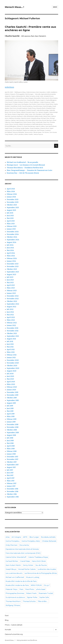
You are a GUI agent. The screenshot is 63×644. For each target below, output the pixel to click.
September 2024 (13, 240)
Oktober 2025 (12, 205)
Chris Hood (8, 102)
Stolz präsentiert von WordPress (27, 640)
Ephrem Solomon (10, 110)
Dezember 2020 (13, 360)
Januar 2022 (11, 325)
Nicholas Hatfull (30, 120)
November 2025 (13, 202)
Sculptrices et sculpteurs (15, 597)
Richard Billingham (11, 126)
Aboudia (38, 94)
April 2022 (11, 317)
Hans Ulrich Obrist (39, 561)
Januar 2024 (11, 261)
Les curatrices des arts (14, 573)
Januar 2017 (11, 486)
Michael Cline (45, 118)
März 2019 (11, 416)
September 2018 (13, 432)
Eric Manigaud (21, 110)
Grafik (48, 92)
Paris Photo (30, 589)
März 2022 (11, 320)
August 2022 (11, 307)
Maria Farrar (47, 116)
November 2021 (13, 331)
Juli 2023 (10, 277)
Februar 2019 (12, 419)
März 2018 (11, 449)
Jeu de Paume (41, 565)
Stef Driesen (41, 130)
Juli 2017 (10, 470)
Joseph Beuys (11, 569)
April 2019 (11, 414)
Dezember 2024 (13, 232)
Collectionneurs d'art (32, 92)
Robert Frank (31, 593)
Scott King (17, 128)
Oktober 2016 (12, 494)
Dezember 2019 (12, 392)
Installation (54, 92)
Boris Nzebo (54, 98)
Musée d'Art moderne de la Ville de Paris (21, 581)
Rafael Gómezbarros (25, 124)
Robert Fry (20, 126)
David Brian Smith (16, 106)
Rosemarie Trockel (46, 593)
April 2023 (11, 285)
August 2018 (11, 435)
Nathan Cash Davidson (18, 120)
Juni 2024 (10, 248)
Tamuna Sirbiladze (18, 132)
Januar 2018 (11, 454)
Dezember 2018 (13, 424)
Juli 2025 (10, 213)
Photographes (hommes (15, 593)
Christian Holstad (17, 102)
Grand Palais (25, 561)
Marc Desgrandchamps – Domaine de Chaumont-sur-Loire (29, 170)
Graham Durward (26, 112)
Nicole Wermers (47, 120)
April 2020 (11, 382)
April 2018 (11, 446)
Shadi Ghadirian (35, 128)
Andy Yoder (40, 96)
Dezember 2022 (13, 296)
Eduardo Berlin (41, 108)
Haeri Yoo (35, 112)
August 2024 (11, 242)
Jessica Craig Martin (18, 114)
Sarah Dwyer (9, 128)
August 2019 (11, 403)
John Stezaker (37, 114)
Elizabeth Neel (51, 108)
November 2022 (13, 299)
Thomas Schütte (29, 601)
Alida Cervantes (31, 96)
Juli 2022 (10, 309)
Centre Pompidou (13, 541)
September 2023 (13, 272)
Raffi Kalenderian (38, 124)
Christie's (26, 102)
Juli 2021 (10, 341)
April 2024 (11, 253)
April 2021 (11, 349)
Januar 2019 (11, 422)
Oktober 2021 (12, 333)
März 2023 (11, 288)
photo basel (41, 589)
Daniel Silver (49, 104)
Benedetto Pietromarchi (42, 98)
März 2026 (11, 191)
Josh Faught (46, 114)
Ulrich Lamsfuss (19, 134)
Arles (8, 537)
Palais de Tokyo (11, 589)
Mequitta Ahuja (36, 118)
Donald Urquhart (22, 108)
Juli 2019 (10, 406)
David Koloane (38, 106)
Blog (24, 92)
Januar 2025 (11, 229)
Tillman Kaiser (37, 132)
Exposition (43, 92)
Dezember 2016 (12, 489)
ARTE (25, 537)
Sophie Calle (44, 597)
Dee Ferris (13, 108)
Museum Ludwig (33, 577)
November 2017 (12, 459)
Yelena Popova (38, 134)
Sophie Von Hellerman (29, 130)
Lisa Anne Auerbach (17, 116)
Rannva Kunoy (48, 124)
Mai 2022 (10, 315)
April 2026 (11, 189)
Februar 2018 (12, 451)
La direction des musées (47, 569)
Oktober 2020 (12, 366)
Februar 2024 (12, 258)
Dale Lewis (17, 104)
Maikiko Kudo (38, 116)
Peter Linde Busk (37, 122)
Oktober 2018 (12, 430)
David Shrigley (47, 106)
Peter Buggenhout (17, 122)
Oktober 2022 (12, 301)
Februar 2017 (12, 483)
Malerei (7, 94)
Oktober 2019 (12, 398)
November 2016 (13, 491)
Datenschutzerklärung (14, 634)
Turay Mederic (9, 134)
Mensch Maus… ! (14, 7)
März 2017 (11, 481)
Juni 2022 (10, 312)
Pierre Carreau (14, 124)
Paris (21, 589)
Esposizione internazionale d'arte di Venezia (22, 549)
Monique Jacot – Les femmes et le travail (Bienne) (26, 165)
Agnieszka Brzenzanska (48, 94)
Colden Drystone (45, 102)
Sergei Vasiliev (25, 128)
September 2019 (13, 400)
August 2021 (11, 339)
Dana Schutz (41, 104)
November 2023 (13, 266)
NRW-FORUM (36, 585)
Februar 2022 (12, 323)
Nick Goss (38, 120)
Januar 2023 (11, 293)
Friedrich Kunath (31, 110)
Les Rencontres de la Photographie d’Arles (41, 573)
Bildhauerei (18, 92)
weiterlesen (9, 87)
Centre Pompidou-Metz (31, 541)
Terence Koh (29, 132)
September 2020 (13, 368)
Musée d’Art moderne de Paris (17, 585)
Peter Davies (27, 122)
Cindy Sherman (11, 545)
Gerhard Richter (12, 561)
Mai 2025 (10, 218)
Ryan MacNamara (30, 126)
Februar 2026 (12, 194)
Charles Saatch (40, 100)
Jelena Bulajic (54, 112)
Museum (13, 94)
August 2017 (11, 467)
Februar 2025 (12, 226)
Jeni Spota (8, 114)
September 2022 (13, 304)
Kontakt (8, 630)
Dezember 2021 (12, 328)
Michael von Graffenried (15, 577)
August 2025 (11, 210)
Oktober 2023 (12, 269)
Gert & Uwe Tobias (14, 112)
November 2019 (13, 395)
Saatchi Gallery (40, 126)
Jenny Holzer (28, 565)
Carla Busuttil (9, 100)
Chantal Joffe (31, 100)
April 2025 (11, 221)
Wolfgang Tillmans (13, 605)
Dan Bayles (25, 104)
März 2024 (11, 256)
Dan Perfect (33, 104)
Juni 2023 (10, 280)
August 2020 (12, 371)
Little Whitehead (28, 116)
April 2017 (11, 478)
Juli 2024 (10, 245)
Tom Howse (53, 132)
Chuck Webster (34, 102)
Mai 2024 (10, 250)
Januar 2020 (11, 390)
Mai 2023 (10, 282)
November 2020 (13, 363)
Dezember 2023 (13, 264)
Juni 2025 (10, 216)
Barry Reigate (29, 98)
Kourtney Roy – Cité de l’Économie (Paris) (23, 173)
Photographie (20, 94)
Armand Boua (20, 98)
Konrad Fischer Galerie (27, 569)
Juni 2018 (10, 441)
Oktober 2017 (12, 462)
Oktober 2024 (12, 237)
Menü (55, 7)
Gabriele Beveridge (43, 110)
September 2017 (13, 465)
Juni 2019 (10, 408)
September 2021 (13, 336)
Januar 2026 (11, 197)
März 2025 (11, 224)
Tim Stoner (46, 132)
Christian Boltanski (49, 541)
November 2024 (13, 234)
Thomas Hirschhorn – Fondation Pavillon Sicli (25, 168)
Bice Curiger (34, 537)
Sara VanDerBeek (51, 126)
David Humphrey (27, 106)
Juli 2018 (10, 438)
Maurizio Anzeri (26, 118)
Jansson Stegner (44, 112)
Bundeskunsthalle (48, 537)
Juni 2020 (10, 376)
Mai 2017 (10, 475)
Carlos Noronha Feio (20, 100)
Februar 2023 (12, 291)
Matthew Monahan (15, 118)
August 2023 (11, 274)
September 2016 (13, 497)
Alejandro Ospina (10, 96)
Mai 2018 (10, 443)
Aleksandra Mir (21, 96)
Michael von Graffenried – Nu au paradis (22, 162)
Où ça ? (47, 585)
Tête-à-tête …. (43, 601)
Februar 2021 (12, 355)
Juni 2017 (10, 473)
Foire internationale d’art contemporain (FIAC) (23, 553)
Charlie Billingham (51, 100)
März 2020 (11, 384)
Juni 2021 (10, 344)
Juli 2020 (10, 374)
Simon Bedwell (17, 130)
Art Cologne (16, 537)
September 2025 (13, 207)
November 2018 (13, 427)
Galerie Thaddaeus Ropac (38, 557)
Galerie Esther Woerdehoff (16, 557)
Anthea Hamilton (10, 98)
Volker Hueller (28, 134)
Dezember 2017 (12, 457)
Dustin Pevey (32, 108)
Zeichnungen (29, 94)
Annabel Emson (49, 96)
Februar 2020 (12, 387)
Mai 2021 (10, 347)
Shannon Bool (45, 128)
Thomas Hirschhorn (13, 601)
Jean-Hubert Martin (13, 565)
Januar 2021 (11, 357)
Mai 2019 (10, 411)
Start (7, 616)
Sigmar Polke (32, 597)
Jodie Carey (28, 114)
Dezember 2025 (13, 199)
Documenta (24, 545)
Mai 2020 (10, 379)
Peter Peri (46, 122)
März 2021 (11, 352)
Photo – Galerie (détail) (14, 625)
